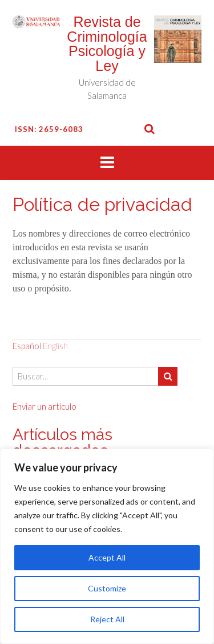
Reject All (107, 619)
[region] (107, 546)
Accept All (107, 557)
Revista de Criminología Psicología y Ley (107, 44)
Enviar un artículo (45, 406)
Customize (107, 588)
